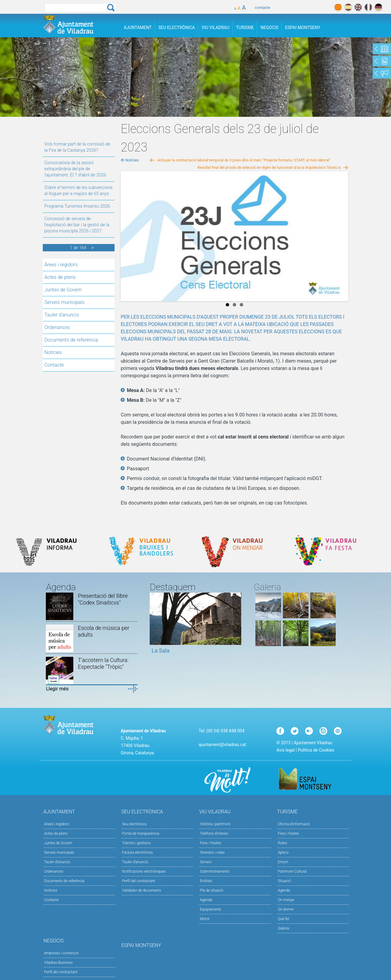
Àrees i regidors (61, 265)
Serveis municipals (64, 302)
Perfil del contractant (139, 881)
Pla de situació (212, 890)
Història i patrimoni (215, 824)
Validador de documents (142, 890)
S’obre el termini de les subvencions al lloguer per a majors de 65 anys (78, 191)
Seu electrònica (135, 824)
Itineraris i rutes (212, 852)
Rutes (282, 843)
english (358, 7)
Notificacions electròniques (144, 871)
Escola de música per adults (104, 631)
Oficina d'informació (294, 824)
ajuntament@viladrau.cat (222, 745)
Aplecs (283, 852)
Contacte (54, 365)
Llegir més (57, 689)
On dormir (286, 909)
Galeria (283, 928)
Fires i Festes (210, 843)
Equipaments (210, 909)
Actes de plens (60, 277)
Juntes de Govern (63, 290)
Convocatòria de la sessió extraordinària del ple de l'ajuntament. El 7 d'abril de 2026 (75, 169)
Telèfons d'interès (214, 834)
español (348, 7)
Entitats (206, 881)
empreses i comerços (62, 953)
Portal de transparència (141, 834)
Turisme (245, 28)
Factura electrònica (137, 852)
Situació (284, 881)
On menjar (286, 900)
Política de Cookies (316, 750)
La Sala (161, 651)
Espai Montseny (303, 28)
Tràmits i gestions (137, 843)
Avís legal (285, 750)
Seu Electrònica (177, 28)
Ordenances (57, 327)
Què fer (283, 919)
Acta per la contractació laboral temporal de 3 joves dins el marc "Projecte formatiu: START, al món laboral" (244, 160)
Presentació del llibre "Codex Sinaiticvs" (103, 599)
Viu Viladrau (216, 28)
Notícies (53, 352)
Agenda (206, 900)
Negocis (269, 28)
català (338, 7)
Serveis (206, 862)
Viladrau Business (58, 963)
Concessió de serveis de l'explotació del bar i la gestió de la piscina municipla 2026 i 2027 (77, 225)
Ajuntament (138, 28)
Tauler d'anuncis (62, 315)
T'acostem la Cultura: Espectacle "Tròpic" (103, 663)
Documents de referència (71, 340)
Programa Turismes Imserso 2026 (77, 206)
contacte (263, 7)
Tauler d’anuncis (135, 862)
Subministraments (215, 871)
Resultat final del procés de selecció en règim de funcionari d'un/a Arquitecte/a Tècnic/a (269, 168)
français (368, 7)
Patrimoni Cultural (292, 871)
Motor (205, 919)
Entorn (283, 862)
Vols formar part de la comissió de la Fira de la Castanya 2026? (77, 147)
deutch (378, 7)
